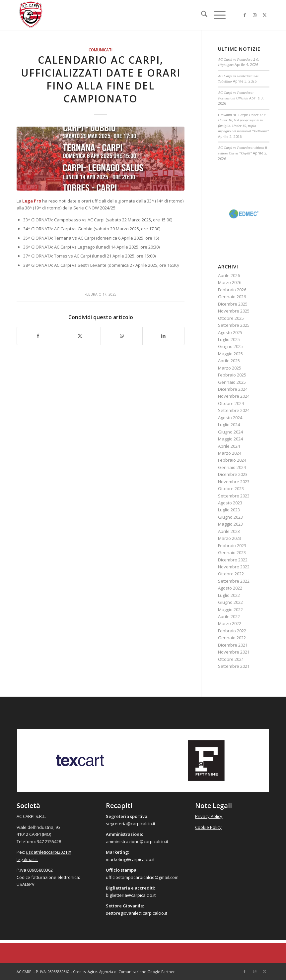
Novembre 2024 (234, 396)
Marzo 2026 (230, 282)
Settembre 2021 (234, 666)
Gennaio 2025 (232, 382)
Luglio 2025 (229, 339)
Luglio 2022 (229, 595)
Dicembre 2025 (233, 304)
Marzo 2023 (230, 538)
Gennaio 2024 (232, 467)
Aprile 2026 (229, 275)
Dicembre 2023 (233, 474)
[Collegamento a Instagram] (254, 15)
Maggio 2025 (230, 354)
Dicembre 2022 (233, 560)
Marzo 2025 (230, 368)
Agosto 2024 (230, 418)
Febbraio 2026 (232, 290)
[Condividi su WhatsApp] (122, 336)
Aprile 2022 (229, 616)
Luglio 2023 (229, 510)
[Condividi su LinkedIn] (163, 336)
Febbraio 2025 (232, 375)
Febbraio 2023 (232, 546)
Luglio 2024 (229, 425)
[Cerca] (201, 15)
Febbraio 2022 (232, 631)
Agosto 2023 (230, 503)
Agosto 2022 (230, 588)
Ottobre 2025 (231, 318)
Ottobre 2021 (231, 659)
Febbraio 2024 (232, 460)
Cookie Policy (208, 827)
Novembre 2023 (234, 482)
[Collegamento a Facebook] (245, 15)
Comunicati (101, 50)
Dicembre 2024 (233, 389)
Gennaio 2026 (232, 297)
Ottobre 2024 (231, 403)
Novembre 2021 (234, 652)
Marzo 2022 (230, 623)
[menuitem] (201, 15)
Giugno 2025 (230, 346)
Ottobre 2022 (231, 574)
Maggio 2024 (230, 439)
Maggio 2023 (230, 524)
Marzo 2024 (230, 453)
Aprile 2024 (229, 446)
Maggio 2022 (230, 609)
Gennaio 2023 (232, 552)
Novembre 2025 (234, 311)
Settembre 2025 (234, 325)
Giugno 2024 (230, 432)
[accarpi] (31, 15)
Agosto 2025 (230, 332)
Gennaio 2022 (232, 638)
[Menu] (216, 15)
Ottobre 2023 (231, 489)
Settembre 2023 (234, 496)
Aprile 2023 (229, 531)
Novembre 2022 (234, 567)
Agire (92, 972)
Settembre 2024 (234, 410)
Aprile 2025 (229, 361)
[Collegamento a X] (264, 15)
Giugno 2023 (230, 517)
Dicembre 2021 (233, 645)
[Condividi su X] (80, 336)
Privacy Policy (209, 816)
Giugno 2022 (230, 602)
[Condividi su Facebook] (38, 336)
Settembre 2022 (234, 581)
